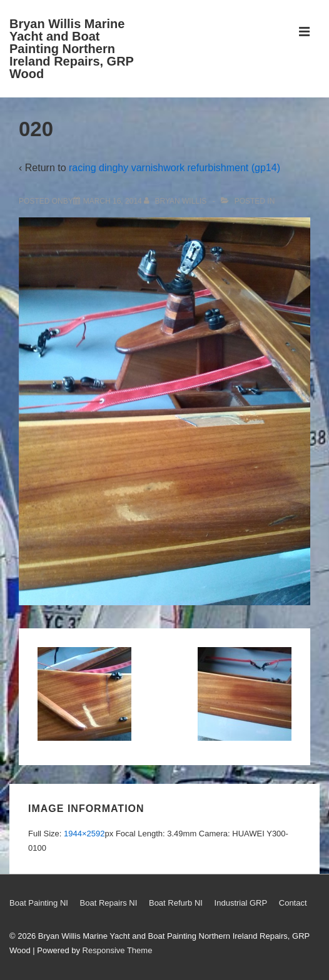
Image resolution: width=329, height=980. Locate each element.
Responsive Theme (118, 950)
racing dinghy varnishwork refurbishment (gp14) (175, 168)
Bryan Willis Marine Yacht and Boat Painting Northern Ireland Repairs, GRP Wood (72, 49)
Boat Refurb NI (176, 903)
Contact (293, 903)
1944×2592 (84, 834)
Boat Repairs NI (109, 903)
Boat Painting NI (39, 903)
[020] (113, 201)
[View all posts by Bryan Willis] (176, 201)
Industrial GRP (241, 903)
